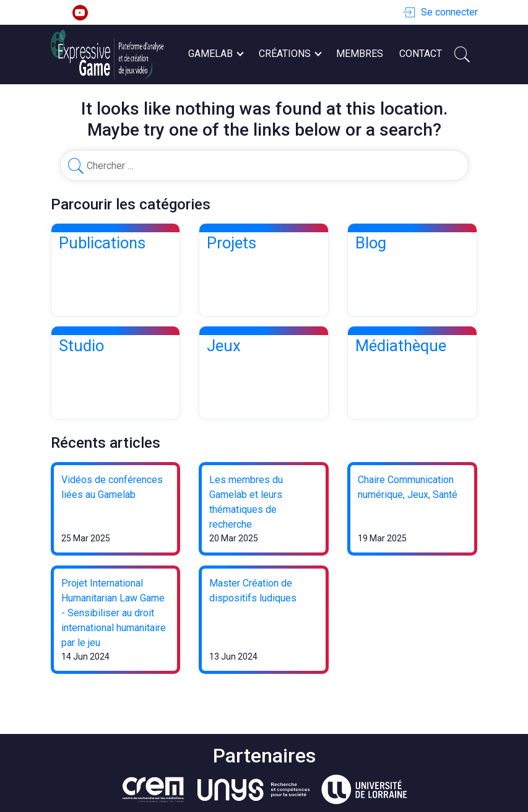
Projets (232, 243)
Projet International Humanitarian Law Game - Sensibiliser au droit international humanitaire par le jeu (114, 613)
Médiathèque (401, 346)
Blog (371, 243)
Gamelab (215, 54)
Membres (360, 54)
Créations (290, 54)
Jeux (224, 346)
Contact (421, 54)
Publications (102, 243)
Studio (81, 346)
